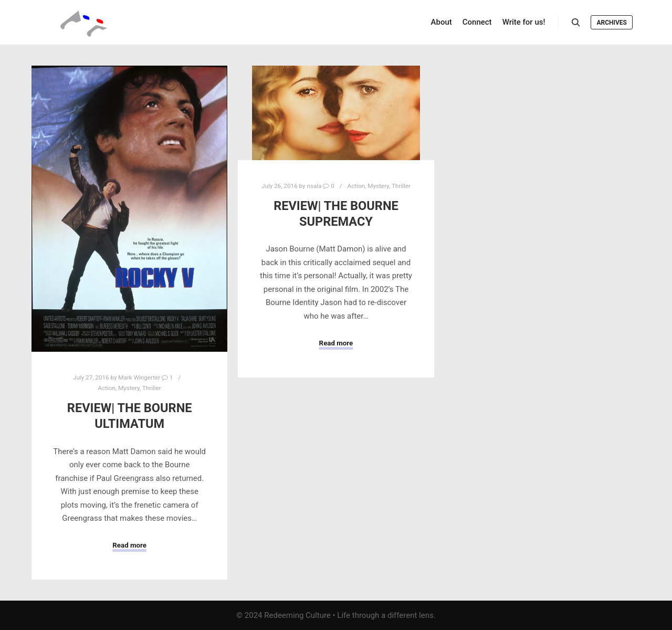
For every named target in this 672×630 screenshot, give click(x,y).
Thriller (152, 388)
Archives (612, 23)
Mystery (129, 388)
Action (107, 388)
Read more (129, 545)
